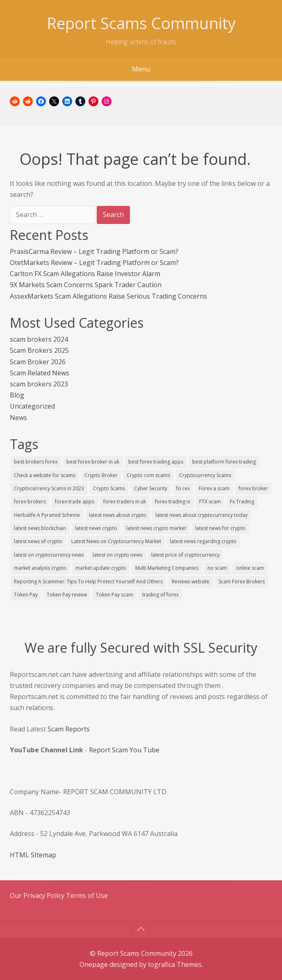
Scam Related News (40, 373)
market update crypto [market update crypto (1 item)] (101, 568)
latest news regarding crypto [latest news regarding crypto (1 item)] (203, 541)
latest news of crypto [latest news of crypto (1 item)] (38, 541)
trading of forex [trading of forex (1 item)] (160, 595)
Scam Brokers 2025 (39, 350)
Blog (17, 395)
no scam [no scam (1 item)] (217, 568)
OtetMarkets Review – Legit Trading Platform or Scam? (94, 263)
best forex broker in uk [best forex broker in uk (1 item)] (93, 462)
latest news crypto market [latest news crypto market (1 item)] (156, 528)
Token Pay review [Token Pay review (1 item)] (67, 595)
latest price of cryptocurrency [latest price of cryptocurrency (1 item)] (185, 555)
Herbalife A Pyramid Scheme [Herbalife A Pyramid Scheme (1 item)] (47, 515)
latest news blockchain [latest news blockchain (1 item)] (40, 528)
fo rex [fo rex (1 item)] (183, 488)
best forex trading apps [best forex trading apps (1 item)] (156, 462)
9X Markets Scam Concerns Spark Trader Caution (86, 285)
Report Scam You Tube (124, 750)
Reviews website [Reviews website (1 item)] (191, 581)
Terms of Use (87, 895)
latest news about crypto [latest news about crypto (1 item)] (118, 515)
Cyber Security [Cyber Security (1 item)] (151, 488)
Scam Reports (69, 729)
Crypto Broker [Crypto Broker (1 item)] (101, 475)
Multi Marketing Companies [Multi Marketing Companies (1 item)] (167, 568)
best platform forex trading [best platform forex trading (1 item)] (224, 462)
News (18, 418)
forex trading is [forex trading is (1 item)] (173, 501)
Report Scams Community (141, 23)
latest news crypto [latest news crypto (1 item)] (96, 528)
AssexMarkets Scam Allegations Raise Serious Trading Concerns (108, 296)
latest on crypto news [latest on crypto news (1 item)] (117, 555)
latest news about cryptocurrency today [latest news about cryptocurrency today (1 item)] (201, 515)
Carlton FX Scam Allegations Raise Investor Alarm (85, 274)
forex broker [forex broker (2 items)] (253, 488)
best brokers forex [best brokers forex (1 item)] (36, 462)
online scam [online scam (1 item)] (250, 568)
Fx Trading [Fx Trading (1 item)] (242, 501)
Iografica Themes (175, 964)
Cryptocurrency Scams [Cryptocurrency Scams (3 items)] (205, 475)
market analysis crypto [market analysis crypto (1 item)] (40, 568)
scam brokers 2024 (39, 339)
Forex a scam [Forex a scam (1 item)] (214, 488)
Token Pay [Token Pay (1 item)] (26, 595)
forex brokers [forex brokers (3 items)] (30, 501)
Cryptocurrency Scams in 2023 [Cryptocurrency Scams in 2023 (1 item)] (49, 488)
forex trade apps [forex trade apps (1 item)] (75, 501)
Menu (141, 69)
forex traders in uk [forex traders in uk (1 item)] (125, 501)
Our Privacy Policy (38, 895)
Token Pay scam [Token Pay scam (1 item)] (115, 595)
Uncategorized (32, 406)
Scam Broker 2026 (38, 362)
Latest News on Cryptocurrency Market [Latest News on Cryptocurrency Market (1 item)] (116, 541)
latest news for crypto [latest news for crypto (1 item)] (220, 528)
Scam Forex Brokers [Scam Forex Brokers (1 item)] (242, 581)
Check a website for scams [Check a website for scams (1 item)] (45, 475)
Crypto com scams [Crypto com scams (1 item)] (148, 475)
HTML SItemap (33, 855)
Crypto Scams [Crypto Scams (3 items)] (109, 488)
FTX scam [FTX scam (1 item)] (210, 501)
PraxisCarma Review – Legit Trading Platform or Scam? (94, 251)
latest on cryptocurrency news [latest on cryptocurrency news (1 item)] (49, 555)
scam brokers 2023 (39, 384)
